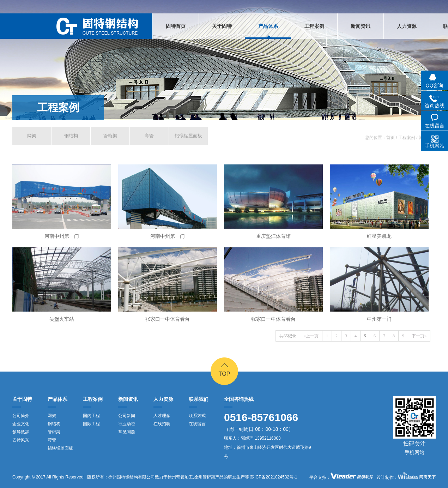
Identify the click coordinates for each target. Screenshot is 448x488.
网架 (32, 136)
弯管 (149, 136)
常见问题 (127, 432)
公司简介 (21, 416)
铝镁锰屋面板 (188, 136)
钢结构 (71, 136)
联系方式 (197, 416)
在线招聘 (162, 424)
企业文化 (21, 424)
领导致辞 (21, 432)
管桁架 (110, 136)
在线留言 (197, 424)
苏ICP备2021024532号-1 (273, 477)
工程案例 (58, 107)
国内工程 (91, 416)
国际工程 (91, 424)
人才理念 (162, 416)
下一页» (419, 336)
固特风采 (21, 440)
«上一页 (311, 336)
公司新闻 (127, 416)
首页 (391, 138)
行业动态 (127, 424)
